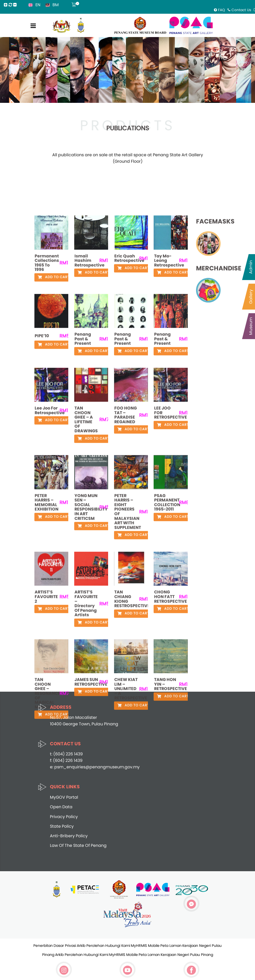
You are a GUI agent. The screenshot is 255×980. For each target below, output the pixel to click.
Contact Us (239, 10)
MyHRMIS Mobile (145, 946)
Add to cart (54, 560)
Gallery (251, 297)
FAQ (219, 10)
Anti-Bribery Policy (69, 836)
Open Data (61, 807)
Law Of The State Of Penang (78, 845)
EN (38, 5)
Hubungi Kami (118, 946)
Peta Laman (171, 946)
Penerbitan (43, 946)
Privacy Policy (64, 817)
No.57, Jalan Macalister (73, 717)
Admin (251, 267)
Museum (251, 326)
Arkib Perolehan (91, 946)
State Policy (62, 826)
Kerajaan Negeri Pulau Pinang (187, 955)
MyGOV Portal (64, 797)
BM (56, 5)
